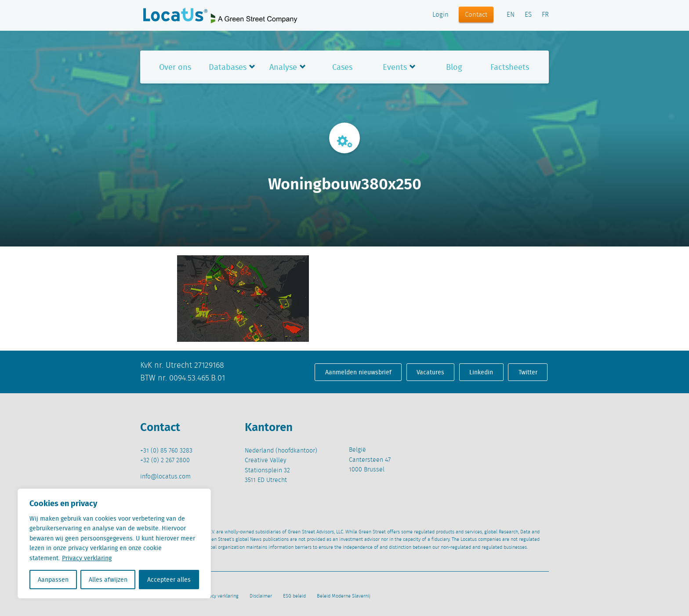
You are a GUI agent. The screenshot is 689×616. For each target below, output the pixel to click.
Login (441, 15)
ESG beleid (294, 596)
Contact (476, 15)
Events (395, 67)
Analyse (283, 67)
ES (528, 15)
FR (545, 15)
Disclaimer (261, 596)
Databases (228, 67)
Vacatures (430, 372)
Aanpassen (53, 580)
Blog (454, 67)
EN (511, 15)
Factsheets (510, 67)
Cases (342, 67)
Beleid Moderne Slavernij (344, 596)
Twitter (528, 372)
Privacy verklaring (87, 558)
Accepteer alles (169, 580)
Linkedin (481, 372)
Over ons (175, 67)
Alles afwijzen (108, 580)
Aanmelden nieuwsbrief (358, 372)
